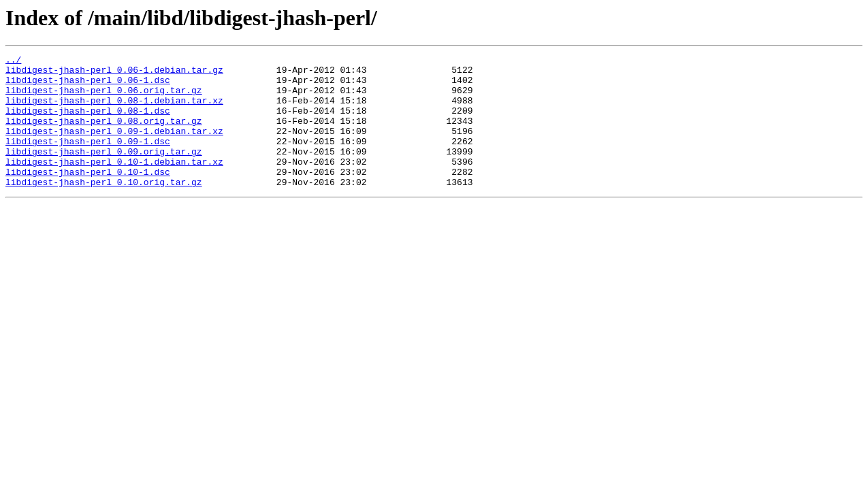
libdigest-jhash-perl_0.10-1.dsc (88, 196)
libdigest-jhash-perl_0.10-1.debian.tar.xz (114, 184)
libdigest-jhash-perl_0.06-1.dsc (88, 86)
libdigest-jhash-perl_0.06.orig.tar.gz (104, 98)
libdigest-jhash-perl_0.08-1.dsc (88, 122)
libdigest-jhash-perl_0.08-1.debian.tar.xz (114, 110)
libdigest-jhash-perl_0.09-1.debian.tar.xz (114, 147)
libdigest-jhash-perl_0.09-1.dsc (88, 159)
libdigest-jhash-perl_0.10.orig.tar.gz (104, 208)
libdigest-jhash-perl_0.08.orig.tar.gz (104, 135)
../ (13, 61)
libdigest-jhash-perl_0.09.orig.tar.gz (104, 171)
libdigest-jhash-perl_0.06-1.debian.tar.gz (114, 73)
